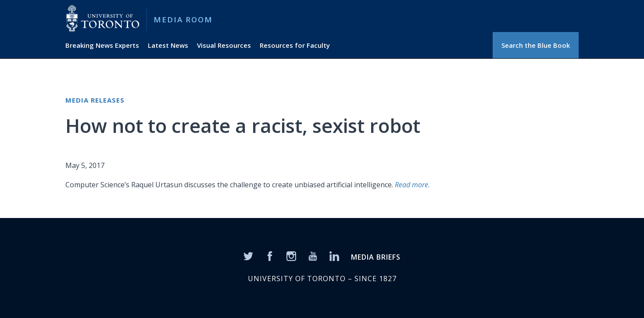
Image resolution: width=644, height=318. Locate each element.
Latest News (168, 45)
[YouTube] (313, 256)
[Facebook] (270, 256)
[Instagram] (291, 256)
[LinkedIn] (334, 256)
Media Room (183, 20)
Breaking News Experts (102, 45)
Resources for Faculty (295, 45)
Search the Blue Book (536, 45)
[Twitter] (248, 256)
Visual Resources (224, 45)
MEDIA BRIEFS (376, 257)
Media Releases (95, 100)
